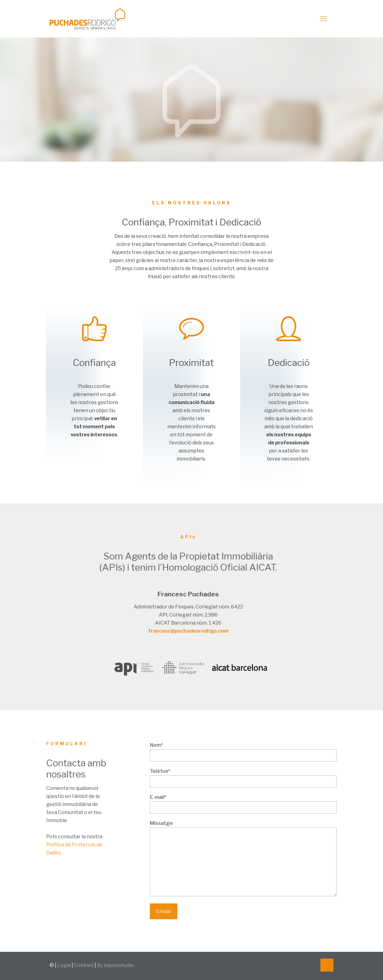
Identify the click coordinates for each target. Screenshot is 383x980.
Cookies (84, 965)
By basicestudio (115, 965)
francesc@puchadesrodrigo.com (137, 631)
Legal (64, 965)
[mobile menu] (324, 19)
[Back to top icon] (327, 965)
